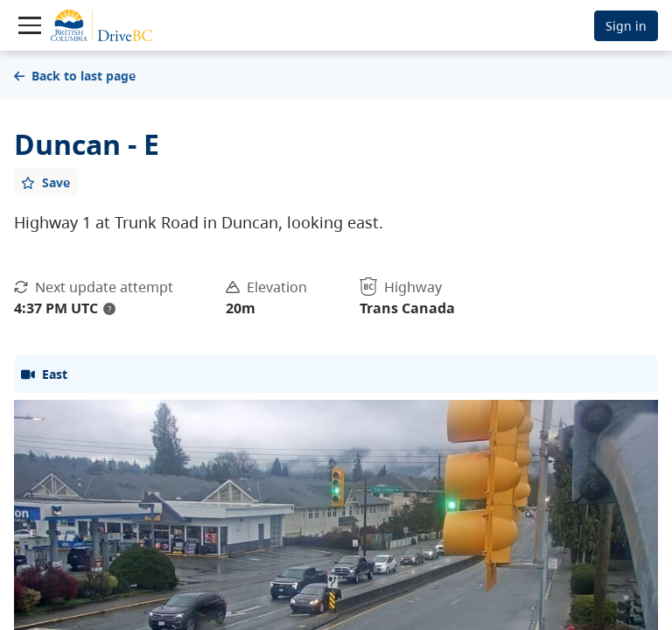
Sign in (626, 26)
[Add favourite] (45, 182)
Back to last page (75, 76)
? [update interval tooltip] (109, 309)
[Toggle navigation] (30, 25)
